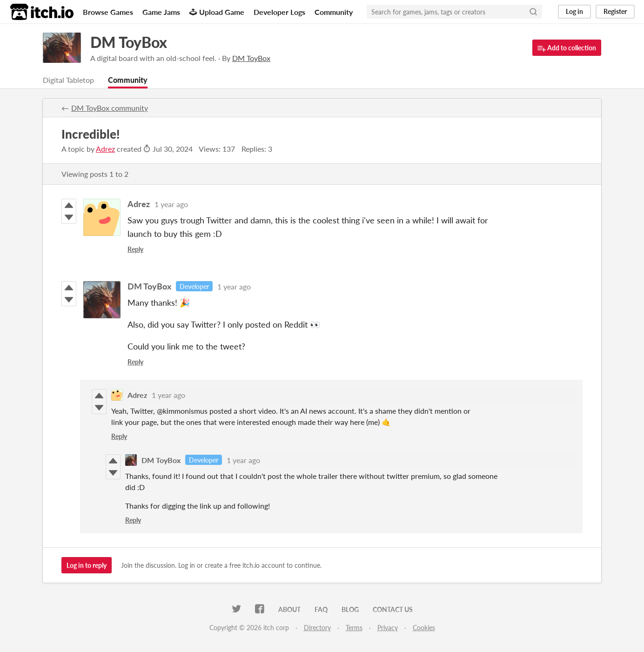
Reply (135, 249)
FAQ (321, 609)
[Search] (533, 12)
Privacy (388, 628)
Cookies (424, 628)
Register (615, 11)
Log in (574, 11)
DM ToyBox (129, 42)
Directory (317, 628)
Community (334, 12)
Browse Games (108, 12)
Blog (350, 609)
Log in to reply (87, 565)
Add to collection (567, 48)
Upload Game (217, 12)
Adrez (105, 149)
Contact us (393, 609)
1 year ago (171, 204)
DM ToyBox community (110, 108)
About (289, 609)
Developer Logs (279, 12)
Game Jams (161, 12)
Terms (354, 628)
